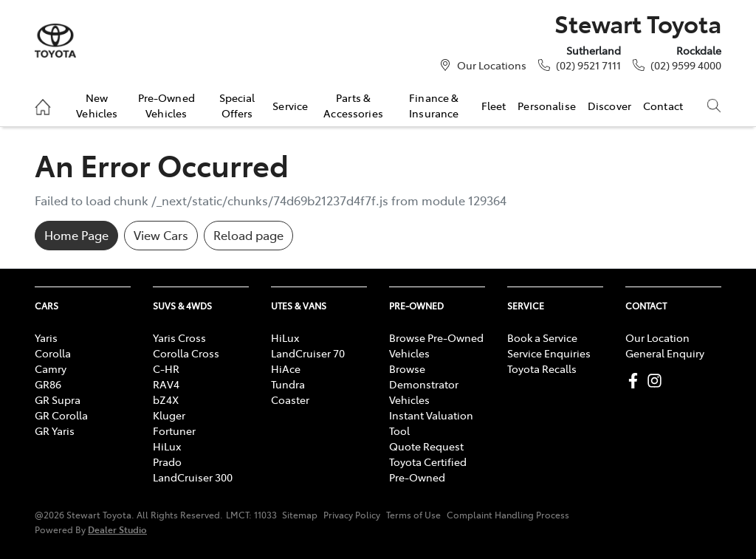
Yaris (46, 337)
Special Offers (237, 105)
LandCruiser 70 (308, 353)
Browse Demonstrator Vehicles (424, 384)
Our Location (657, 337)
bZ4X (166, 399)
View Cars (161, 235)
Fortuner (174, 431)
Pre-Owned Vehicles (166, 105)
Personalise (547, 106)
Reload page (248, 235)
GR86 (48, 384)
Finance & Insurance (434, 105)
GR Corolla (61, 415)
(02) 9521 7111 (588, 65)
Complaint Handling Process (508, 515)
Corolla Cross (186, 353)
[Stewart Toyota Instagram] (657, 381)
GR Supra (58, 399)
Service (290, 106)
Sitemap (300, 515)
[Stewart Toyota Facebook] (636, 381)
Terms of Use (413, 515)
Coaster (290, 399)
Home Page (76, 235)
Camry (51, 368)
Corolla (53, 353)
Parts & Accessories (353, 105)
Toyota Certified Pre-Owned (428, 469)
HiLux (167, 446)
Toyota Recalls (542, 368)
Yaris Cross (179, 337)
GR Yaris (55, 431)
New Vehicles (97, 105)
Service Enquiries (549, 353)
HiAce (286, 368)
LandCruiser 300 (193, 477)
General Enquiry (665, 353)
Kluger (169, 415)
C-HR (166, 368)
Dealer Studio (117, 529)
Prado (167, 462)
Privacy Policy (352, 515)
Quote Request (426, 446)
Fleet (494, 106)
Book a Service (542, 337)
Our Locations (492, 65)
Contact (663, 106)
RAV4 (166, 384)
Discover (609, 106)
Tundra (288, 384)
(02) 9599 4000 (686, 65)
